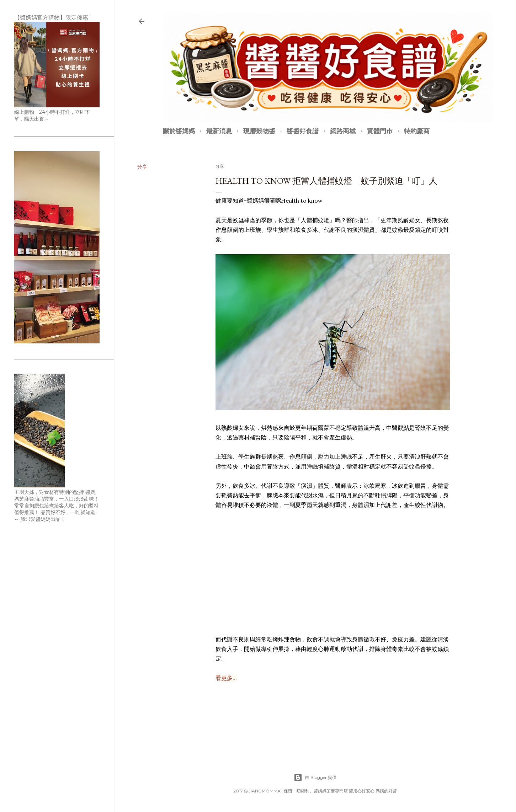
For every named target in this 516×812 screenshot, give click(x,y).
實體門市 (380, 131)
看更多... (226, 678)
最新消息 (219, 131)
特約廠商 (417, 131)
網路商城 (343, 131)
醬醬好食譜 (303, 131)
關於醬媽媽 (179, 131)
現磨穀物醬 (259, 131)
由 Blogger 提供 (315, 778)
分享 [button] (142, 167)
